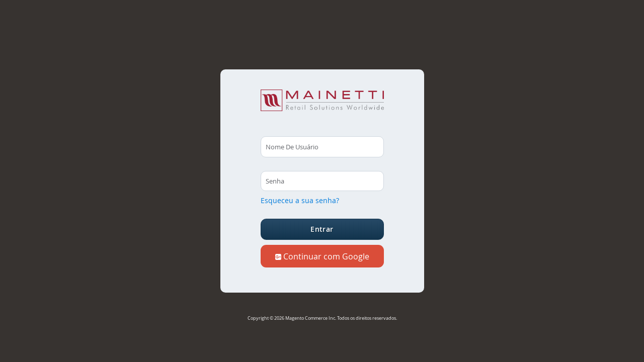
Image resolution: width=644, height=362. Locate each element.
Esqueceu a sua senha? (300, 200)
